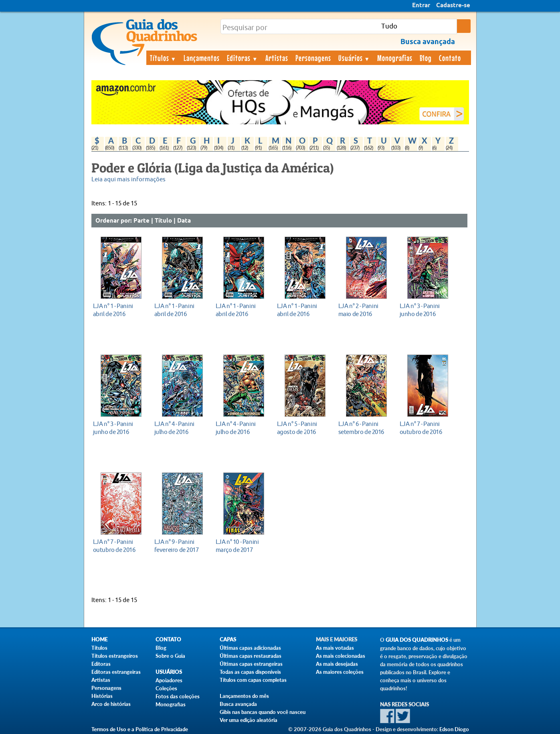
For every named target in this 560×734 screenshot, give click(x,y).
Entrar (421, 6)
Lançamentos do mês (244, 696)
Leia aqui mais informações (128, 179)
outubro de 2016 (426, 428)
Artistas (277, 58)
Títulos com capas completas (253, 680)
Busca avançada (238, 704)
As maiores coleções (340, 672)
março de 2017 (242, 546)
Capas (228, 640)
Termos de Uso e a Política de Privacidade (140, 729)
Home (99, 640)
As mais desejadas (337, 664)
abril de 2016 (119, 310)
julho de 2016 (180, 428)
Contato (450, 58)
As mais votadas (335, 648)
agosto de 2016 (303, 428)
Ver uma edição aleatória (249, 720)
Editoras (243, 58)
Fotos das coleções (178, 696)
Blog (426, 58)
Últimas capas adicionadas (250, 648)
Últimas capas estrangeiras (251, 664)
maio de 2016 (364, 310)
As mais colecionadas (341, 656)
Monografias (395, 58)
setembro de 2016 (364, 428)
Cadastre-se (453, 6)
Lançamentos (202, 58)
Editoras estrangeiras (116, 672)
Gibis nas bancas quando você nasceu (263, 712)
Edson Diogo (454, 729)
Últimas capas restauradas (251, 656)
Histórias (102, 696)
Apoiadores (169, 680)
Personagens (313, 58)
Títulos (163, 58)
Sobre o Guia (170, 656)
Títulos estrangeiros (115, 656)
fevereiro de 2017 (180, 546)
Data (184, 221)
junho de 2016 (426, 310)
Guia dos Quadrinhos (417, 640)
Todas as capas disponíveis (250, 672)
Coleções (166, 688)
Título (163, 221)
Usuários (354, 58)
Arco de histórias (111, 704)
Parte (142, 221)
